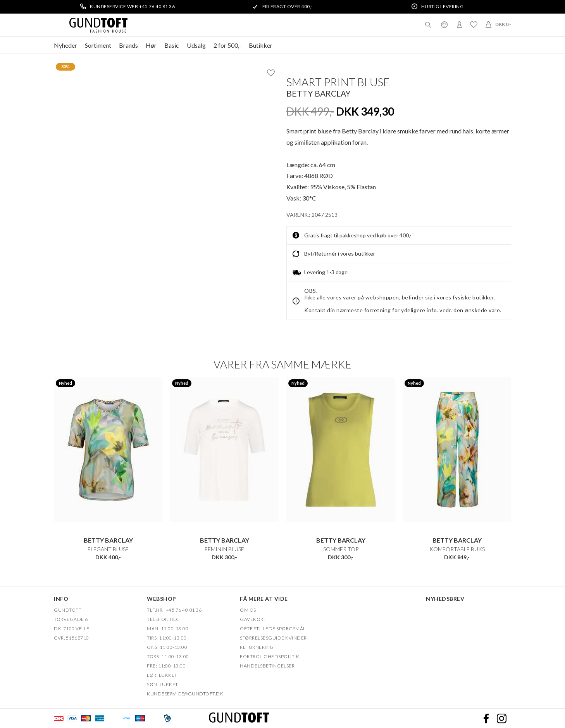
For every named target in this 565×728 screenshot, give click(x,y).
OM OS (248, 610)
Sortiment (98, 45)
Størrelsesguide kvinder (273, 638)
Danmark (444, 24)
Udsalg (196, 45)
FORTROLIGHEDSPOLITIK (270, 656)
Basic (172, 45)
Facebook (486, 718)
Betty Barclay (319, 93)
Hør (151, 45)
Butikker (261, 45)
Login (460, 24)
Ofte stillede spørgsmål (273, 629)
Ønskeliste (474, 24)
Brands (128, 45)
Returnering (257, 647)
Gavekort (253, 619)
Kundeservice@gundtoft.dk (185, 694)
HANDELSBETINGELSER (267, 666)
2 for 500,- (227, 45)
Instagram (501, 718)
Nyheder (65, 45)
